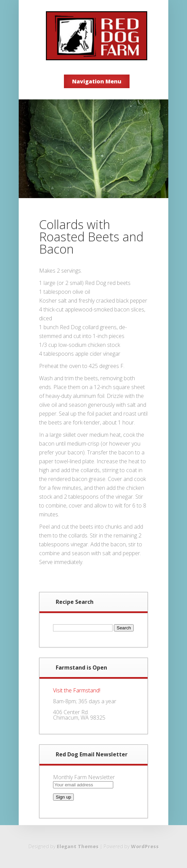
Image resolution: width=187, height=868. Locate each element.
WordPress (145, 846)
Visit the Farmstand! (77, 690)
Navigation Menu (97, 81)
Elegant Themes (78, 846)
